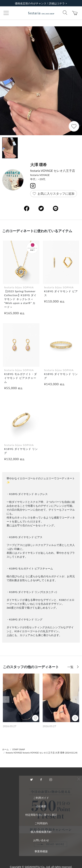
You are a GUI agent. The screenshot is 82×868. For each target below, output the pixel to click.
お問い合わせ (41, 840)
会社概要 (41, 806)
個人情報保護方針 (41, 832)
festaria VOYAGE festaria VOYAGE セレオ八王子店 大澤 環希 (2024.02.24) (42, 753)
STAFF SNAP (19, 749)
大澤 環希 (38, 165)
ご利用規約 (41, 823)
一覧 (71, 667)
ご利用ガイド (41, 798)
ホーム (5, 749)
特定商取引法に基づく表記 (41, 815)
